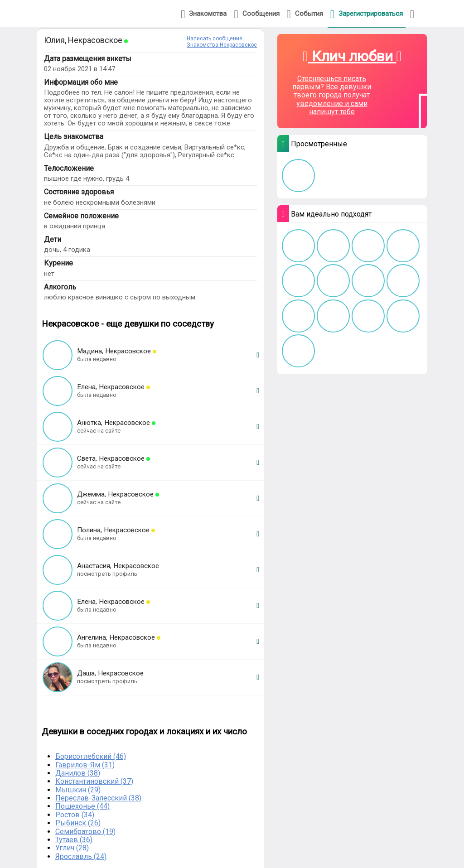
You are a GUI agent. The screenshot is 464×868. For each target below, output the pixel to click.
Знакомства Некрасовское (222, 45)
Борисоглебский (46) (91, 756)
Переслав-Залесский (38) (98, 798)
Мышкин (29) (78, 790)
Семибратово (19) (85, 832)
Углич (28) (72, 848)
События (305, 14)
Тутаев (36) (74, 840)
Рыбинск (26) (78, 823)
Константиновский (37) (94, 781)
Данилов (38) (78, 773)
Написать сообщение (215, 39)
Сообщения (256, 14)
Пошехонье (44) (82, 806)
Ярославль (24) (81, 856)
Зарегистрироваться (367, 14)
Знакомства (204, 14)
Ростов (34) (75, 815)
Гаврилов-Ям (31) (85, 765)
